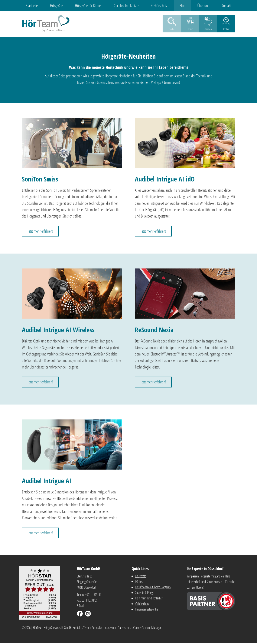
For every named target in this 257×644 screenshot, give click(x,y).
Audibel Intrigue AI (47, 481)
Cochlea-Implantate (126, 6)
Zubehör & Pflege (145, 593)
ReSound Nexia (154, 331)
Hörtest (139, 582)
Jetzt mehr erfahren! (40, 232)
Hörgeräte (53, 6)
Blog (184, 6)
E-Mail (80, 606)
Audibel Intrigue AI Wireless (58, 331)
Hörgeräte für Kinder (86, 6)
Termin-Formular (93, 628)
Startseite (27, 6)
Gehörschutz (160, 6)
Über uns (207, 6)
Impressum (110, 628)
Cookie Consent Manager (147, 628)
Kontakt (231, 6)
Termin (190, 30)
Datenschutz (125, 628)
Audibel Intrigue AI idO (165, 180)
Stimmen (208, 30)
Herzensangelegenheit (147, 610)
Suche (172, 30)
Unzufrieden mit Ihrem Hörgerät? (153, 588)
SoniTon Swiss (40, 180)
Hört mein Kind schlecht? (149, 599)
